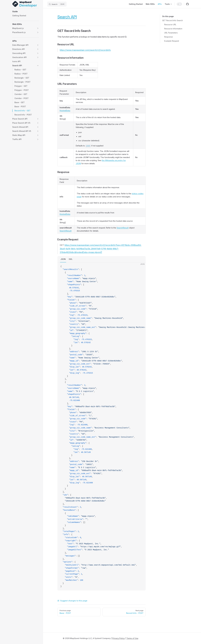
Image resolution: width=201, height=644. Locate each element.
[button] (26, 12)
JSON (63, 259)
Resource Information (173, 29)
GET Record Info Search (172, 20)
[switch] (179, 4)
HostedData (65, 111)
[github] (187, 4)
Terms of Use (132, 638)
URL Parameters (171, 33)
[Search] (57, 4)
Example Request (172, 41)
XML (71, 259)
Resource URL (170, 25)
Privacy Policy (119, 638)
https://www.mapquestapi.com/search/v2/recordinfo (85, 50)
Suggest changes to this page (72, 601)
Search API (67, 17)
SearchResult (66, 231)
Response (169, 37)
